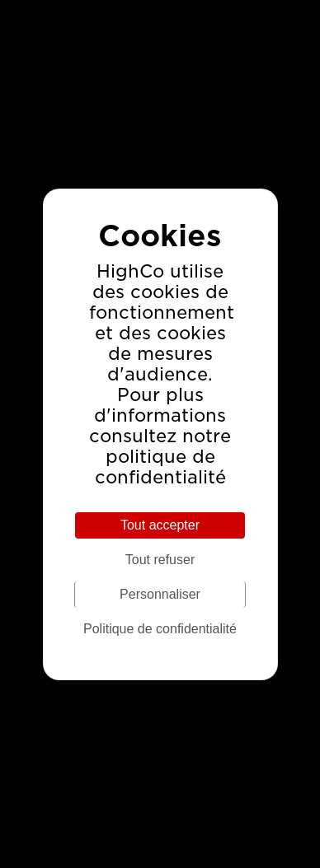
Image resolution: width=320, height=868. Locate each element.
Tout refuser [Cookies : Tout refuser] (160, 560)
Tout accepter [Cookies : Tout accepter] (160, 525)
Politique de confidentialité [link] (160, 629)
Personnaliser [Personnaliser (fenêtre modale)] (160, 594)
